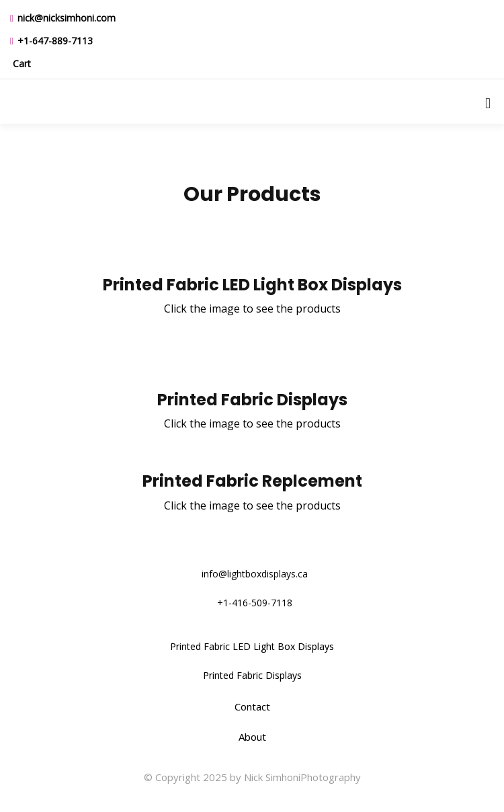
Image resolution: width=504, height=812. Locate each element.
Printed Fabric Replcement (252, 481)
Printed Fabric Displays (252, 400)
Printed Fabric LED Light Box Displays (252, 285)
